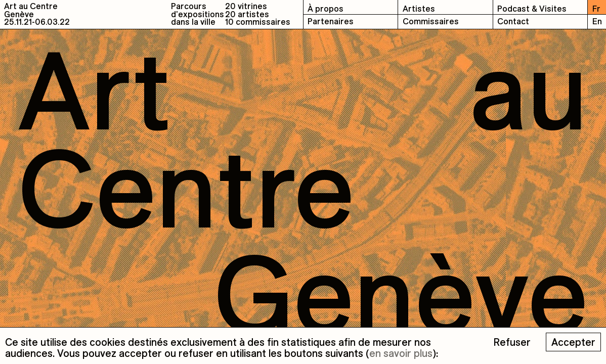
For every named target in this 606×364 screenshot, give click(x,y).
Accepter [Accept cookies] (573, 342)
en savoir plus (401, 353)
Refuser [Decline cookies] (512, 342)
